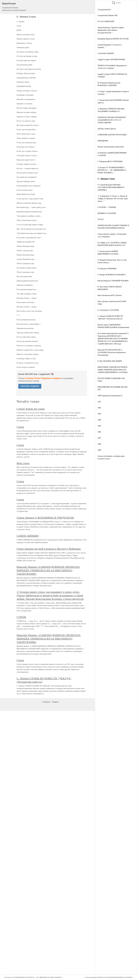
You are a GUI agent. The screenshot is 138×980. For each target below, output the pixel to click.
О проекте (46, 702)
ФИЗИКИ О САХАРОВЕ (107, 213)
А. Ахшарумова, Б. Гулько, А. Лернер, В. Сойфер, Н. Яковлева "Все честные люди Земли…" (113, 199)
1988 (99, 444)
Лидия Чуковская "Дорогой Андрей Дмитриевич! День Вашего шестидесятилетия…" (111, 30)
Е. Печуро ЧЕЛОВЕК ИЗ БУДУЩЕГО (112, 275)
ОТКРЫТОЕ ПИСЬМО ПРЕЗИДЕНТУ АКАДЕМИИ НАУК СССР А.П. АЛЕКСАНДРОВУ (112, 120)
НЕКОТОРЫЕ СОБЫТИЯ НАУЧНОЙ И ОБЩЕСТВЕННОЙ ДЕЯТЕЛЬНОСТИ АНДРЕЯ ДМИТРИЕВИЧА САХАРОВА (113, 370)
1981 (99, 402)
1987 (99, 438)
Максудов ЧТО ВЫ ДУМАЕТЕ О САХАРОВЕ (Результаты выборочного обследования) (112, 352)
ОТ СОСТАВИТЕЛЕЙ (106, 21)
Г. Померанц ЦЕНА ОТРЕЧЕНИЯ (110, 161)
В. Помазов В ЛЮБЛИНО (107, 269)
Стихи (20, 427)
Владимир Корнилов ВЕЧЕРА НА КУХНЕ (113, 39)
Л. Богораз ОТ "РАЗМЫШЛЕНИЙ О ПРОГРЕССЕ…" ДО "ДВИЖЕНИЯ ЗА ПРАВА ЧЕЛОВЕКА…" (112, 170)
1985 (99, 426)
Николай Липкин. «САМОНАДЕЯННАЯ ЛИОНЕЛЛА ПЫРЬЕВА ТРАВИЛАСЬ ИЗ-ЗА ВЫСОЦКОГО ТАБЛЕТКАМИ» (49, 639)
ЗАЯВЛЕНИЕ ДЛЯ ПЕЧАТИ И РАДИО (112, 135)
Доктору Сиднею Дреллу (107, 129)
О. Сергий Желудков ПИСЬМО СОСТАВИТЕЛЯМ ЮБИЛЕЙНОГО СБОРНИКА (111, 187)
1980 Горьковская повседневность (110, 396)
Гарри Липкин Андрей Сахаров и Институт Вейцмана (49, 549)
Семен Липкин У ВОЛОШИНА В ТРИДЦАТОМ (45, 518)
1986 (99, 432)
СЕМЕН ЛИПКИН (28, 536)
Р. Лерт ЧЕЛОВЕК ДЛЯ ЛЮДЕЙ (110, 361)
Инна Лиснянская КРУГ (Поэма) (110, 295)
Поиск (116, 3)
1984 (99, 420)
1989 (99, 450)
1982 (99, 408)
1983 (99, 414)
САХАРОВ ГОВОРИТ (106, 53)
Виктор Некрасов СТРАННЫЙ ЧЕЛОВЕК (113, 281)
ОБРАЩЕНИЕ (103, 141)
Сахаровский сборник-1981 (108, 15)
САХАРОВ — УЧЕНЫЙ (107, 207)
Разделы (55, 702)
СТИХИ (21, 617)
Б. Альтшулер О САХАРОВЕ (108, 310)
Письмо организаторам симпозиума (111, 147)
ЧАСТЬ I (101, 219)
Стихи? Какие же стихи (31, 409)
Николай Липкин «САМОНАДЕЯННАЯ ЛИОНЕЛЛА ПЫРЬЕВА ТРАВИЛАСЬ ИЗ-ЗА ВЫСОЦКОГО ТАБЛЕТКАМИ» (48, 570)
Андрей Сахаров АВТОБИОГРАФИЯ (111, 59)
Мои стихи (23, 463)
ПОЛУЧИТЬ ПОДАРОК (30, 386)
